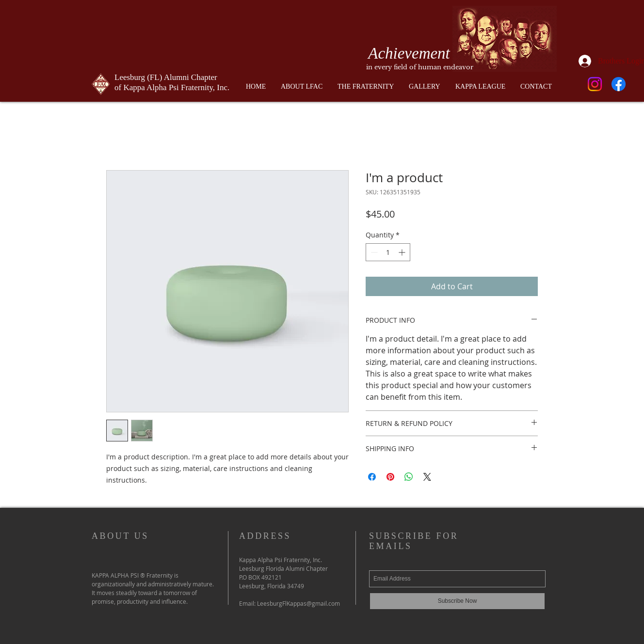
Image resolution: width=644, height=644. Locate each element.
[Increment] (403, 252)
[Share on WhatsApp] (409, 477)
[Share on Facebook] (372, 477)
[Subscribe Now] (457, 601)
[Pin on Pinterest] (390, 477)
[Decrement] (373, 252)
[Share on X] (427, 477)
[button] (366, 87)
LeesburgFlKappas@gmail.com (298, 603)
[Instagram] (595, 84)
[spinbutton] (388, 252)
